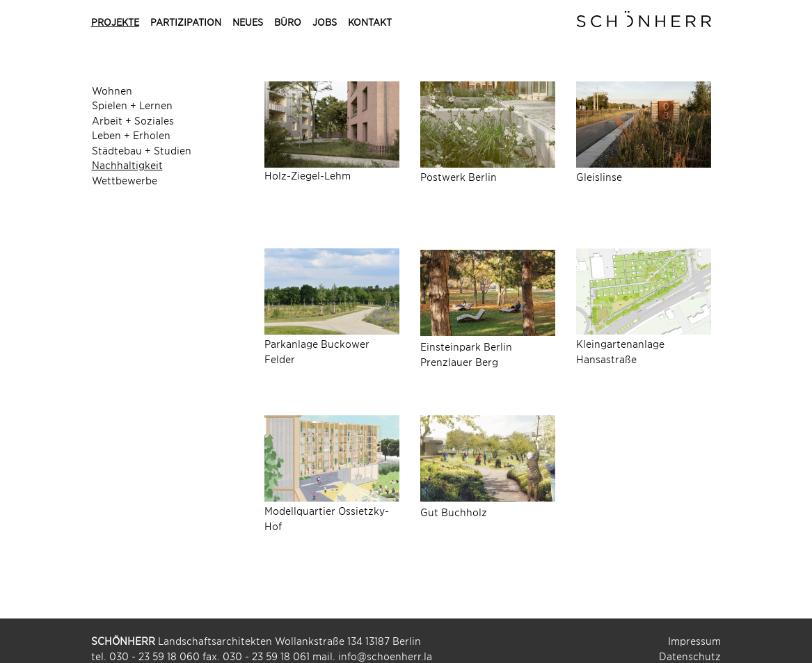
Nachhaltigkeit (127, 165)
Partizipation (186, 22)
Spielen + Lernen (132, 105)
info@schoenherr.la (385, 656)
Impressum (694, 640)
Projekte (115, 22)
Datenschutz (690, 656)
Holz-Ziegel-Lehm (308, 175)
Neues (248, 22)
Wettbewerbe (125, 180)
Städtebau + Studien (142, 150)
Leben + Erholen (131, 135)
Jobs (325, 22)
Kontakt (370, 22)
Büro (288, 22)
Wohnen (112, 90)
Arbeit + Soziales (133, 120)
